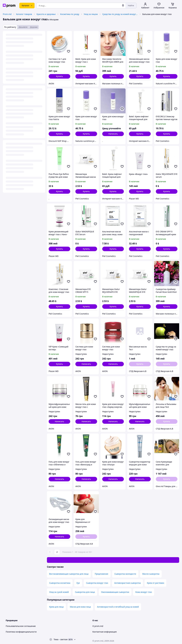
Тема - (61, 639)
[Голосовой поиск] (123, 6)
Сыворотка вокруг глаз (97, 583)
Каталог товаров (24, 14)
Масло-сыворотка (151, 574)
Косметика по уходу (70, 14)
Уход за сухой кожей (59, 592)
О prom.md (98, 626)
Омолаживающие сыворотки (115, 592)
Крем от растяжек (155, 583)
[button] (59, 76)
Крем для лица (56, 607)
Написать (113, 134)
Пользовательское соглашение (21, 626)
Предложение (101, 574)
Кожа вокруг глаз (144, 592)
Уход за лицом (91, 14)
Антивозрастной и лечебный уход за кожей (118, 607)
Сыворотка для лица (85, 592)
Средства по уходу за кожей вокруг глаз (120, 14)
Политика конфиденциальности (21, 632)
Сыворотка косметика (60, 583)
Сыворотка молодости (125, 574)
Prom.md (7, 14)
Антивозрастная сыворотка (127, 583)
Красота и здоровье (46, 14)
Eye (78, 583)
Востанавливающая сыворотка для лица (69, 574)
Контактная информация (105, 632)
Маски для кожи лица (80, 607)
